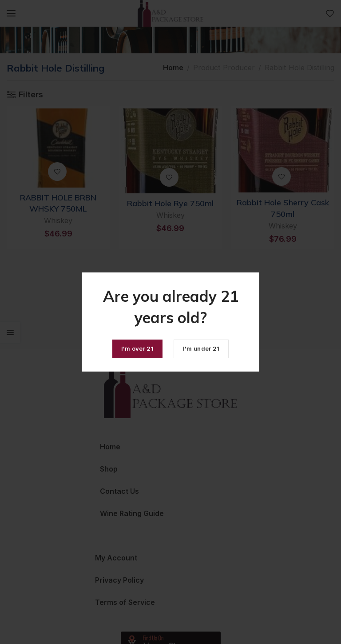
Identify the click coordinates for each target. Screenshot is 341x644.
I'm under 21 (201, 348)
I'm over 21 (137, 348)
